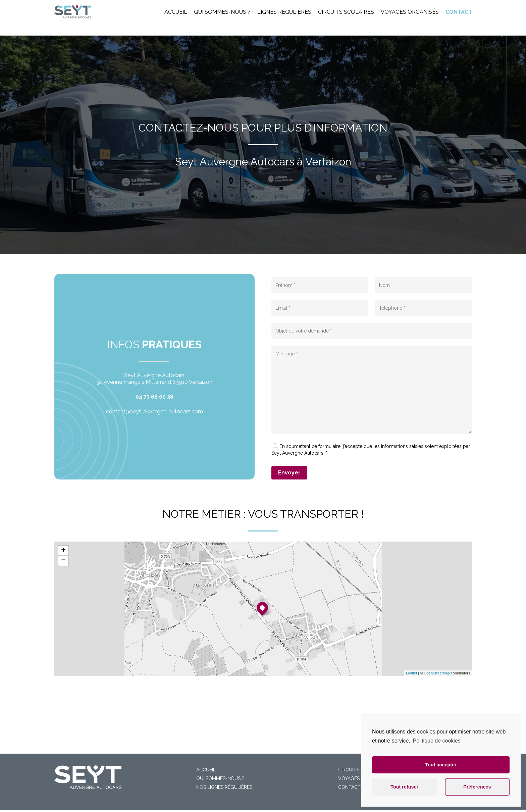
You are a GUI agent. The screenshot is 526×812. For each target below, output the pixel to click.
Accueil (206, 750)
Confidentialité (221, 801)
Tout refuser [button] (404, 787)
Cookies (249, 801)
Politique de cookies (436, 741)
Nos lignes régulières (224, 767)
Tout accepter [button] (441, 765)
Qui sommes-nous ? (220, 758)
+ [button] (63, 551)
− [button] (63, 561)
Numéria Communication (334, 801)
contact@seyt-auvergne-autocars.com (154, 412)
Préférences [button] (477, 787)
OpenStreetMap (437, 673)
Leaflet (411, 673)
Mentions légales (184, 801)
